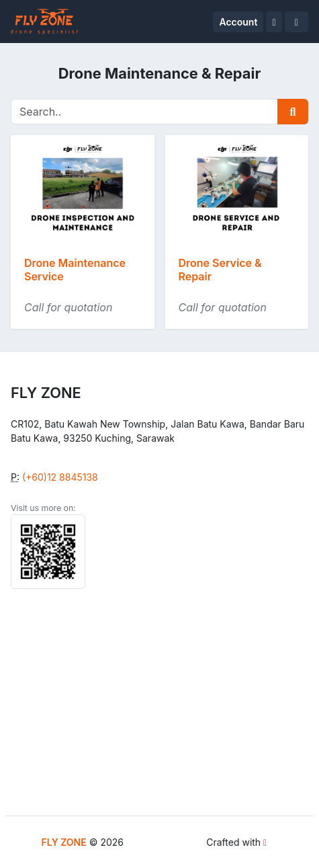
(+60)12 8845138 (60, 477)
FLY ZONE (64, 842)
